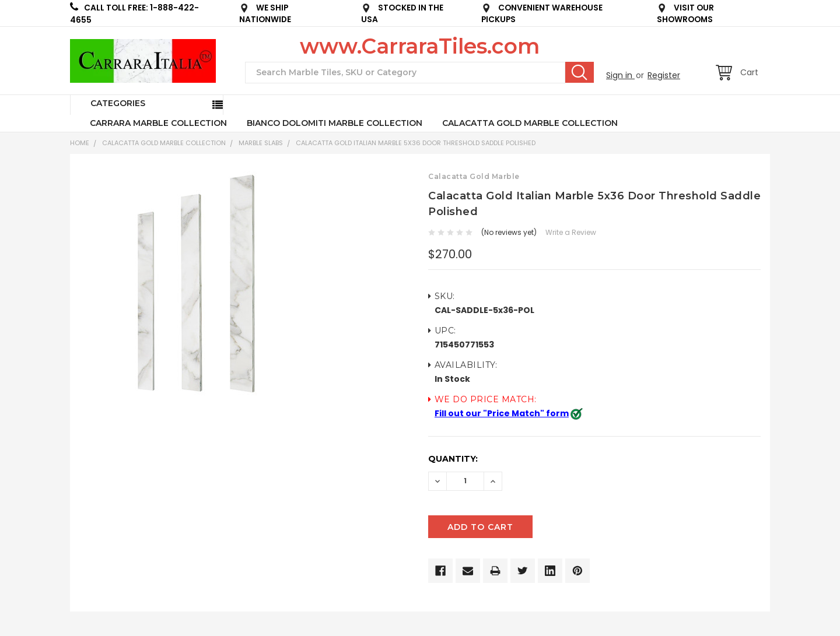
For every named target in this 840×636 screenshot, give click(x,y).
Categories (118, 103)
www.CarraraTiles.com (420, 46)
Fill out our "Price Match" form (502, 413)
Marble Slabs (261, 143)
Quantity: (453, 459)
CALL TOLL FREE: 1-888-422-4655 (134, 14)
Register (664, 75)
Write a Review (571, 232)
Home (80, 143)
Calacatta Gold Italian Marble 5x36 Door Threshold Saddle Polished (416, 143)
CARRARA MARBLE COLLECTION (158, 123)
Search (580, 72)
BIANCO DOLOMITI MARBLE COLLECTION (335, 123)
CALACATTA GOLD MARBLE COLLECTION (530, 123)
